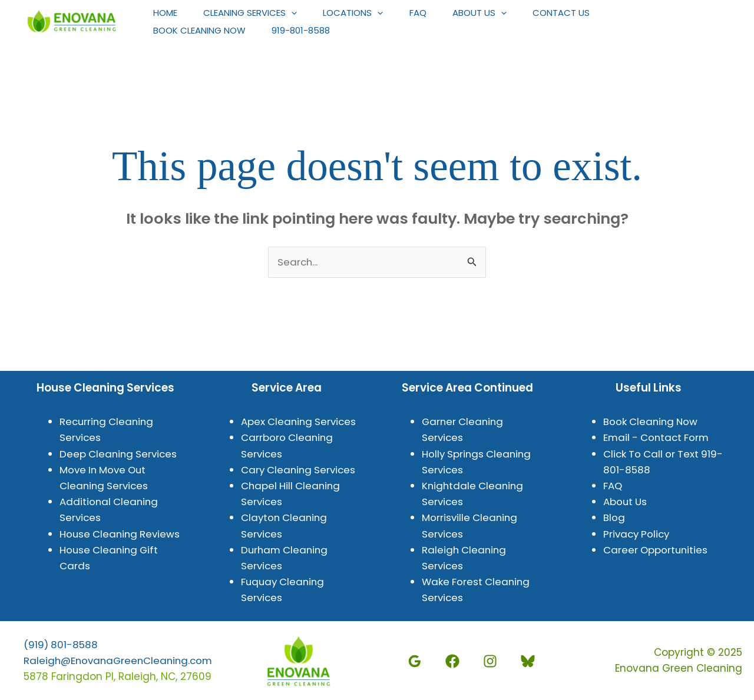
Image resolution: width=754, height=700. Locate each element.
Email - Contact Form (658, 438)
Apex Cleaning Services (300, 422)
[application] (297, 13)
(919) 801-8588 (61, 645)
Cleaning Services (255, 13)
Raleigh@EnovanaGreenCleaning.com (121, 661)
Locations (362, 13)
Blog (614, 518)
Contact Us (580, 13)
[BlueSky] (531, 662)
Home (167, 13)
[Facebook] (455, 662)
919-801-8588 (306, 30)
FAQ (430, 13)
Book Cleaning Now (201, 30)
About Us (495, 13)
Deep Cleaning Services (120, 454)
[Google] (418, 662)
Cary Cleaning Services (300, 470)
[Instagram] (493, 662)
